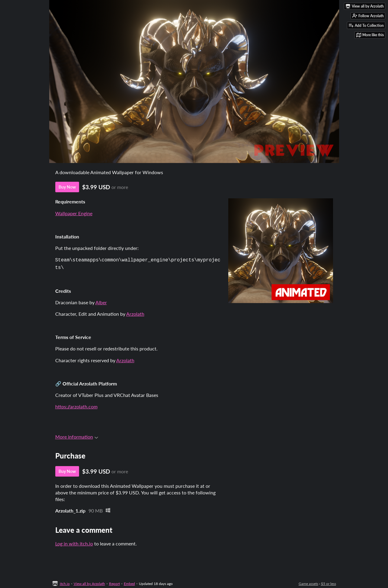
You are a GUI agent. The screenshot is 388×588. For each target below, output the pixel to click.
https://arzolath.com (76, 405)
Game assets (308, 582)
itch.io (65, 582)
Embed (129, 582)
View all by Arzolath (89, 582)
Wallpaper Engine (74, 213)
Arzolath (135, 313)
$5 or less (329, 582)
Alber (101, 301)
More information (77, 435)
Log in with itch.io (74, 542)
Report (114, 582)
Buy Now (67, 187)
